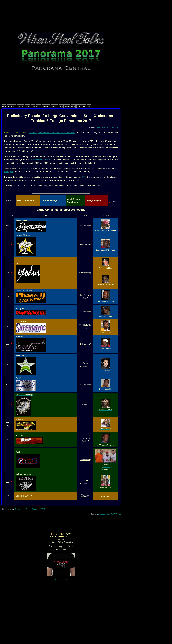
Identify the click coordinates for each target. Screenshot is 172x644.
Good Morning (85, 273)
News (33, 106)
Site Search (11, 106)
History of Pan (81, 106)
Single (85, 405)
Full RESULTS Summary (108, 127)
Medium (27, 168)
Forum (38, 106)
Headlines (20, 106)
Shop (89, 106)
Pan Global (46, 106)
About (73, 106)
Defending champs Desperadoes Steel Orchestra (52, 133)
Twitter (61, 106)
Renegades (21, 309)
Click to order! (61, 579)
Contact (67, 106)
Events (27, 106)
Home (4, 106)
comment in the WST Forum (110, 514)
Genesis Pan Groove (41, 160)
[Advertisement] (61, 16)
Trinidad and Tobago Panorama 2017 (30, 509)
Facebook (54, 106)
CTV (84, 177)
